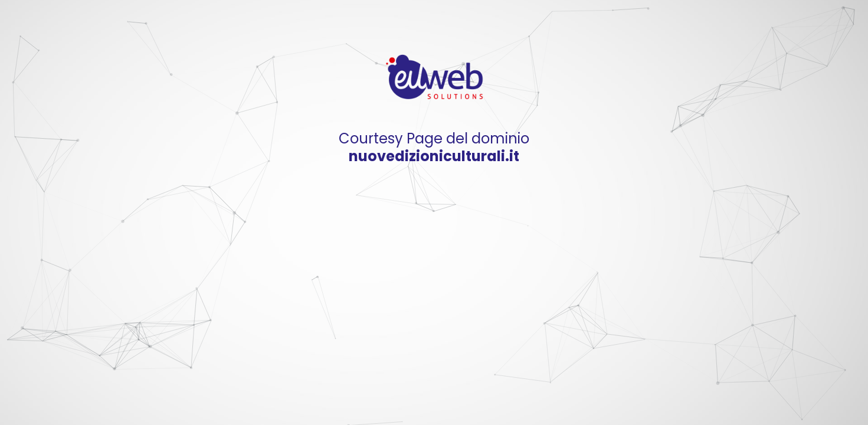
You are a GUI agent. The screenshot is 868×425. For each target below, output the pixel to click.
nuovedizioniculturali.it (434, 156)
